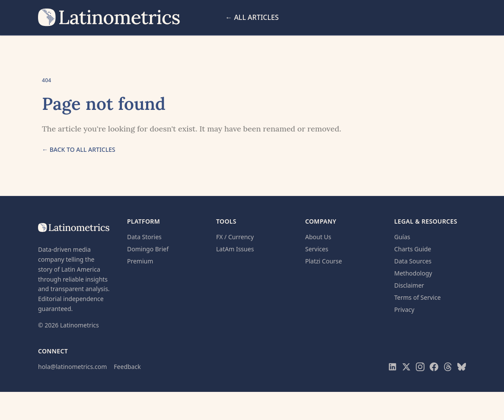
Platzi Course (324, 261)
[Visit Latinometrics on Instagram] (420, 367)
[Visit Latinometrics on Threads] (448, 367)
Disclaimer (409, 285)
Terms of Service (418, 297)
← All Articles (252, 17)
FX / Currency (235, 237)
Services (317, 249)
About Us (318, 237)
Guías (402, 237)
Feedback (127, 367)
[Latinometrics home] (109, 17)
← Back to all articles (79, 149)
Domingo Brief (148, 249)
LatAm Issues (235, 249)
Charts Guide (413, 249)
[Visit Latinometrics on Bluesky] (462, 367)
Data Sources (413, 261)
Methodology (413, 273)
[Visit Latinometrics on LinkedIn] (392, 367)
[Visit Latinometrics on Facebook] (434, 367)
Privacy (404, 309)
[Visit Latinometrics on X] (406, 367)
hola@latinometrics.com (72, 367)
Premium (140, 261)
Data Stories (144, 237)
